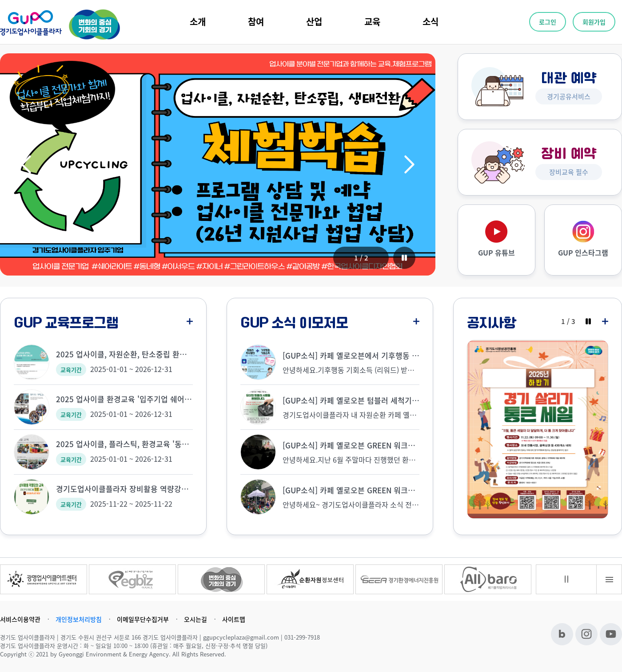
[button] (26, 164)
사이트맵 (234, 619)
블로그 (562, 634)
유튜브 (611, 634)
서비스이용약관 (20, 619)
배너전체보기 (609, 579)
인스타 (586, 634)
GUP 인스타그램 (583, 252)
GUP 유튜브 (496, 252)
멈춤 (566, 579)
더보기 (190, 321)
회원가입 (594, 22)
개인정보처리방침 (79, 619)
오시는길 (195, 619)
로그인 (548, 22)
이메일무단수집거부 (143, 619)
